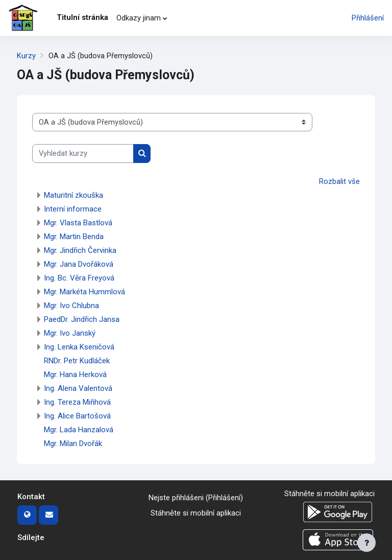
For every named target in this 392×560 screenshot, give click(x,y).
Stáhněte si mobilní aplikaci (196, 513)
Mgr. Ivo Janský (70, 333)
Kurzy (26, 56)
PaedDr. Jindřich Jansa (82, 319)
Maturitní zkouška (73, 195)
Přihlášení (368, 18)
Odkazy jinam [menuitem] (139, 18)
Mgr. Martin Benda (74, 237)
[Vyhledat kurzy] (83, 153)
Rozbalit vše (339, 181)
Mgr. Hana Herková (75, 375)
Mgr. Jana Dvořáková (79, 264)
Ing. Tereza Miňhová (77, 402)
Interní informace (73, 209)
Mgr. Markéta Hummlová (84, 292)
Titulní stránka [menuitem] (82, 17)
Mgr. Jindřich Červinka (80, 250)
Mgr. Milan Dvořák (73, 444)
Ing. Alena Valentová (78, 388)
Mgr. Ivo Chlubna (71, 306)
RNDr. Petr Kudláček (77, 361)
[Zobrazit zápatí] (366, 543)
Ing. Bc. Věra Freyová (79, 278)
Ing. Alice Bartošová (77, 416)
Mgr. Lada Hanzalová (79, 430)
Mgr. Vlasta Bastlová (78, 223)
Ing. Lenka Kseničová (79, 347)
